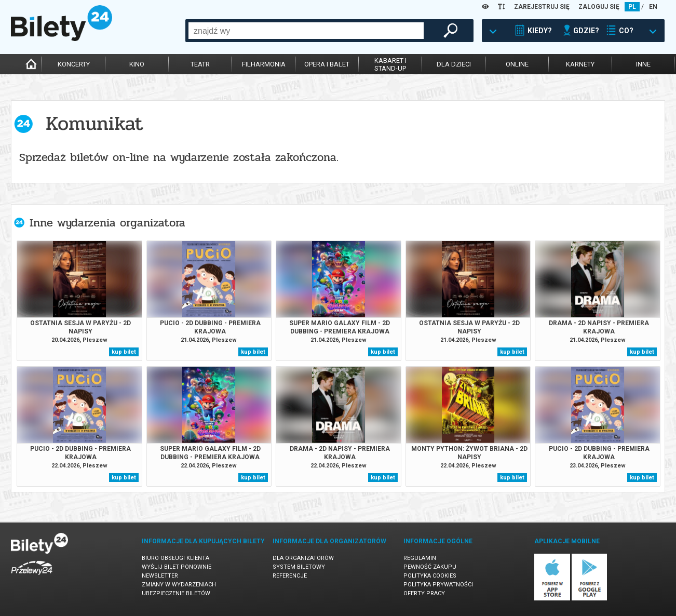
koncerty (74, 64)
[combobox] (306, 31)
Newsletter (160, 576)
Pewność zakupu (430, 567)
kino (137, 64)
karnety (580, 64)
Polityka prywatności (438, 585)
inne (643, 64)
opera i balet (327, 64)
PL (632, 7)
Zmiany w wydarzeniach (179, 585)
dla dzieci (454, 64)
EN (653, 7)
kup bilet (124, 352)
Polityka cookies (430, 576)
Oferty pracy (424, 593)
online (517, 64)
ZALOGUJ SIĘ (599, 7)
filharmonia (264, 64)
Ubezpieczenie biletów (176, 593)
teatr (200, 64)
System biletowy (299, 567)
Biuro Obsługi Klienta (175, 558)
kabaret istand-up (390, 64)
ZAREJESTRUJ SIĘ (542, 7)
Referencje (290, 576)
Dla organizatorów (303, 558)
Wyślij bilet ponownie (177, 567)
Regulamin (420, 558)
